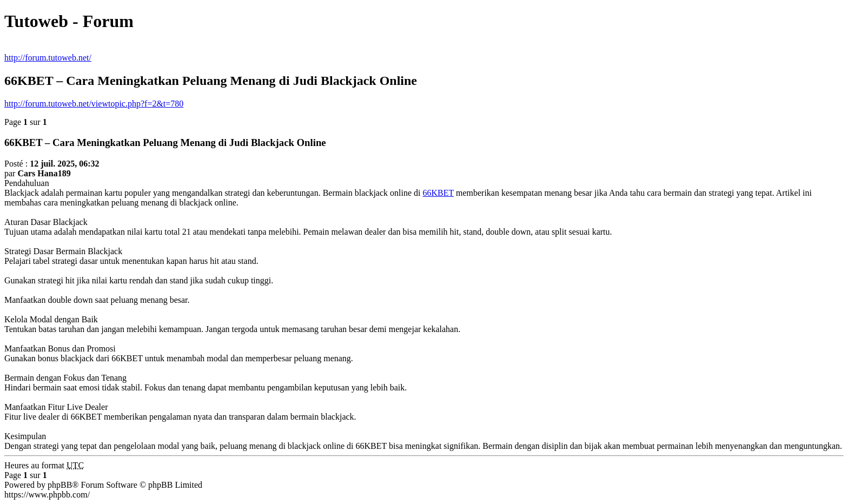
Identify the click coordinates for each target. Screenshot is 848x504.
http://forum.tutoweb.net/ (48, 58)
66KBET (438, 193)
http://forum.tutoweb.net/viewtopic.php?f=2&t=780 (94, 104)
